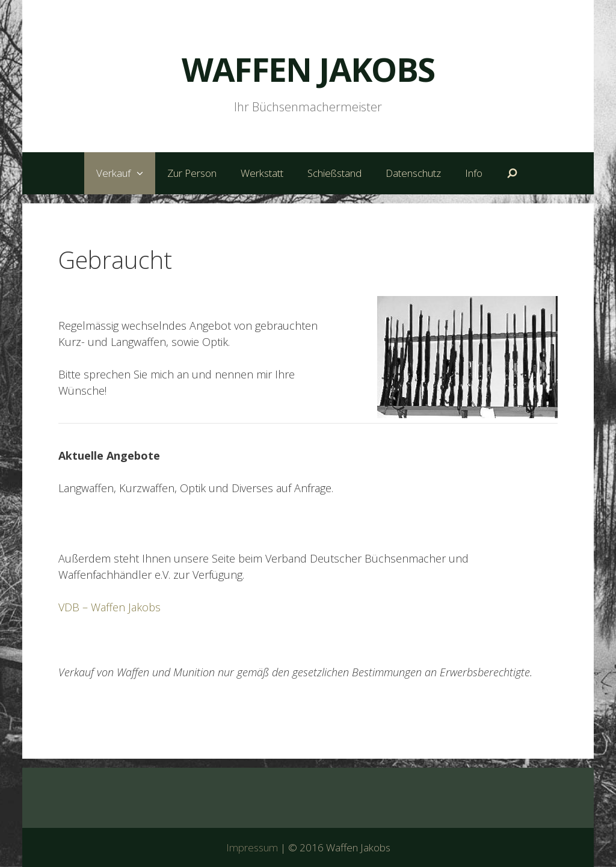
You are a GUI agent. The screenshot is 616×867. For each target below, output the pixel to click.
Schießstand (334, 173)
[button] (143, 173)
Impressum (252, 847)
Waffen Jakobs (308, 69)
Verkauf (126, 173)
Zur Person (192, 173)
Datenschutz (413, 173)
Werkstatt (262, 173)
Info (474, 173)
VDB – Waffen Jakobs (109, 607)
